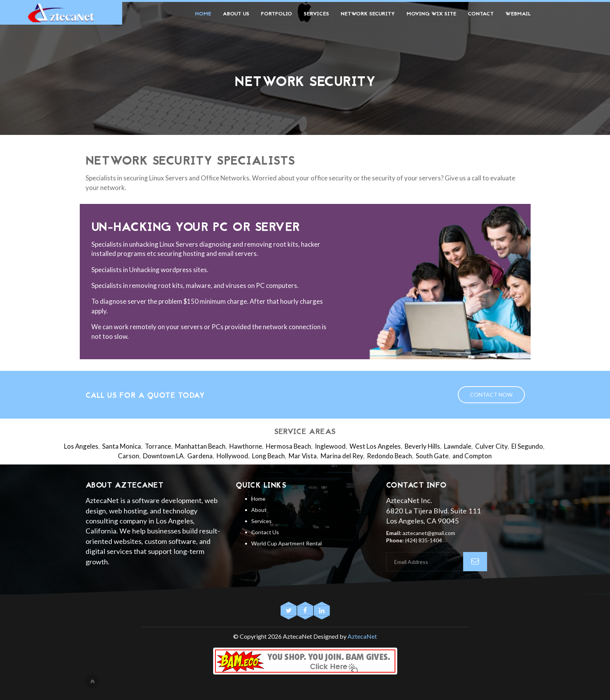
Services (316, 14)
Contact (481, 14)
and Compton (472, 456)
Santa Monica (122, 446)
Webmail (518, 14)
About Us (236, 14)
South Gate (432, 456)
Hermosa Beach (288, 446)
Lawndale (458, 446)
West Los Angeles (375, 446)
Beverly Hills (422, 446)
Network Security (368, 14)
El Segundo (527, 446)
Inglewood (330, 446)
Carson (129, 456)
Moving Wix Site (431, 14)
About (259, 510)
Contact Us (265, 532)
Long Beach (268, 456)
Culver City (491, 446)
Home (203, 14)
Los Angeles (81, 446)
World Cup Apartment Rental (287, 543)
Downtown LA (163, 456)
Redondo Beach (389, 456)
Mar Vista (303, 456)
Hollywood (232, 456)
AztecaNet (362, 636)
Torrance (158, 446)
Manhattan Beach (200, 446)
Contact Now (491, 395)
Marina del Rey (342, 456)
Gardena (200, 456)
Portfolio (276, 14)
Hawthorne (246, 446)
